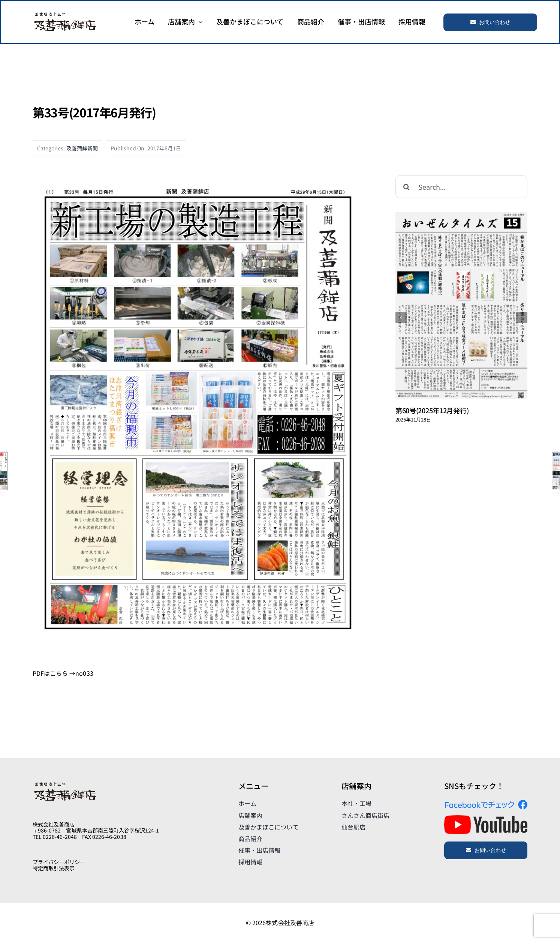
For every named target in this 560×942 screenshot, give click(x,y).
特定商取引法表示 (54, 868)
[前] (401, 318)
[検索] (407, 187)
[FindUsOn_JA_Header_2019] (486, 803)
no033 (84, 673)
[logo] (65, 14)
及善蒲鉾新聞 (82, 148)
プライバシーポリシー (59, 862)
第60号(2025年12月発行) (432, 410)
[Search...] (461, 187)
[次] (522, 318)
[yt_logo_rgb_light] (486, 818)
